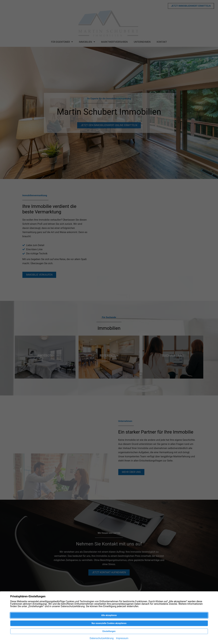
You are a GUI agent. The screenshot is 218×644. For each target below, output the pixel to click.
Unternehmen (142, 42)
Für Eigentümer (62, 42)
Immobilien (87, 42)
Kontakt (162, 42)
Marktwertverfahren (114, 42)
